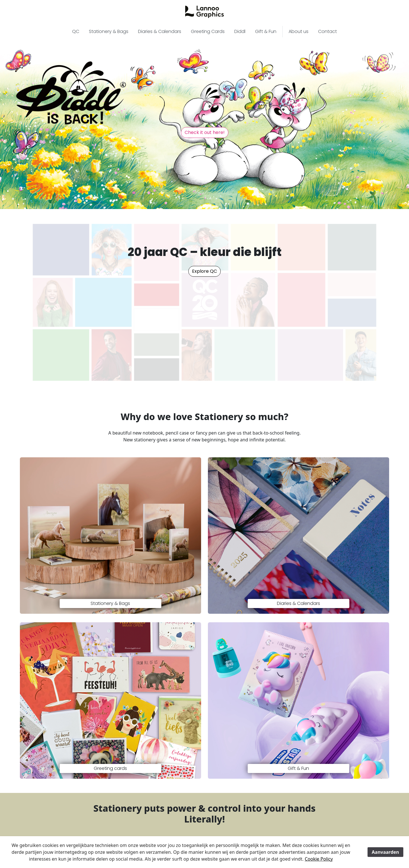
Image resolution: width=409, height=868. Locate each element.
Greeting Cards (208, 31)
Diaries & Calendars (160, 31)
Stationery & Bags (109, 31)
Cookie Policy (319, 859)
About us (299, 31)
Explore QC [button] (204, 271)
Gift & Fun (266, 31)
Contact (327, 31)
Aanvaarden (385, 852)
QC (76, 31)
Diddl (240, 31)
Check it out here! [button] (205, 132)
